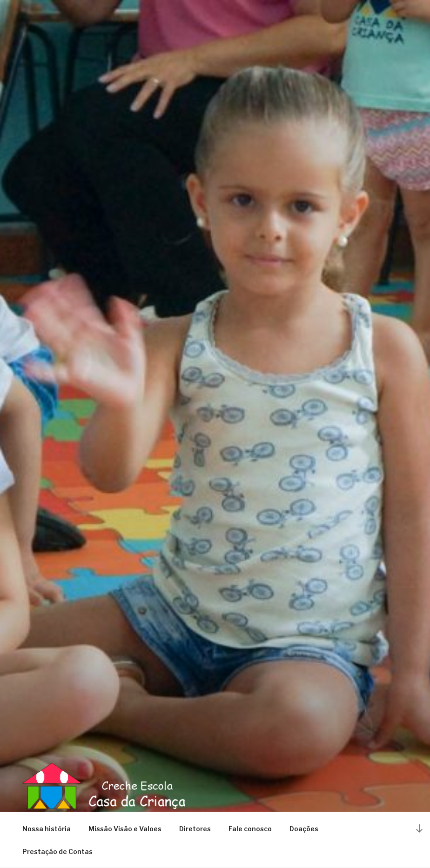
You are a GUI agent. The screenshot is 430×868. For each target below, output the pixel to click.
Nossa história (47, 829)
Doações (304, 829)
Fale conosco (250, 829)
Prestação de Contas (57, 851)
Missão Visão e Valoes (125, 829)
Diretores (195, 829)
